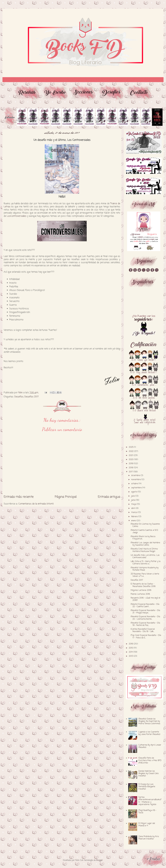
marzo (134, 512)
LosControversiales (17, 216)
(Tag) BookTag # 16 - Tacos (147, 812)
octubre (135, 484)
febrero (135, 517)
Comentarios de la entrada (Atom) (36, 504)
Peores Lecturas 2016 (140, 594)
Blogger (100, 860)
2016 (131, 644)
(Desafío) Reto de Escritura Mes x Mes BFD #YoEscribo (150, 760)
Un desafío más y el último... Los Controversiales (145, 556)
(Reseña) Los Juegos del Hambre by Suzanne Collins (145, 544)
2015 (131, 648)
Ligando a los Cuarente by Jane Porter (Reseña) (149, 733)
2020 (131, 460)
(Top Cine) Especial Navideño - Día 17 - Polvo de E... (146, 637)
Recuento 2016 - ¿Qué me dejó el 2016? (145, 599)
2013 (131, 656)
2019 (131, 464)
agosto (134, 492)
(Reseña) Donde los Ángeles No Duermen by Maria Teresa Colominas (149, 721)
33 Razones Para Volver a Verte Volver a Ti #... (145, 575)
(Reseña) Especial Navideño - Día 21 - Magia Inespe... (145, 612)
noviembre (136, 480)
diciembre (136, 476)
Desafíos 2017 (32, 397)
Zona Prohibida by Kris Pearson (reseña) (149, 838)
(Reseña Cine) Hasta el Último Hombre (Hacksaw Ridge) (144, 550)
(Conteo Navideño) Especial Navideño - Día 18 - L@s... (143, 630)
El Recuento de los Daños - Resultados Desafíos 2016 (143, 585)
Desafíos (19, 397)
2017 (131, 472)
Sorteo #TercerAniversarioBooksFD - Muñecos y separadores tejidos (150, 801)
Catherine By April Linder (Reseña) (150, 746)
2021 (131, 455)
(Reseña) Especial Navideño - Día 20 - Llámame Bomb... (145, 618)
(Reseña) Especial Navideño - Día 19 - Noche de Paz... (145, 624)
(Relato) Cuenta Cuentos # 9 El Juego (144, 531)
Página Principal (66, 497)
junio (134, 500)
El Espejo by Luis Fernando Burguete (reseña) (147, 787)
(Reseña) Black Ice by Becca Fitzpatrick (143, 538)
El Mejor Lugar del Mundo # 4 (147, 825)
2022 (131, 451)
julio (133, 496)
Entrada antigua (109, 497)
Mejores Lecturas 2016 (141, 590)
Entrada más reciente (19, 497)
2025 (131, 447)
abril (134, 508)
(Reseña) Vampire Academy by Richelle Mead (145, 569)
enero (134, 521)
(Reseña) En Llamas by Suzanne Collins (145, 525)
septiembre (137, 488)
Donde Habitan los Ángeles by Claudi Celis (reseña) (149, 774)
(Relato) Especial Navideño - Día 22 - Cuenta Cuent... (145, 605)
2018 (131, 468)
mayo (134, 504)
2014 (131, 652)
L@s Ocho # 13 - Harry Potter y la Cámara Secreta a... (146, 563)
